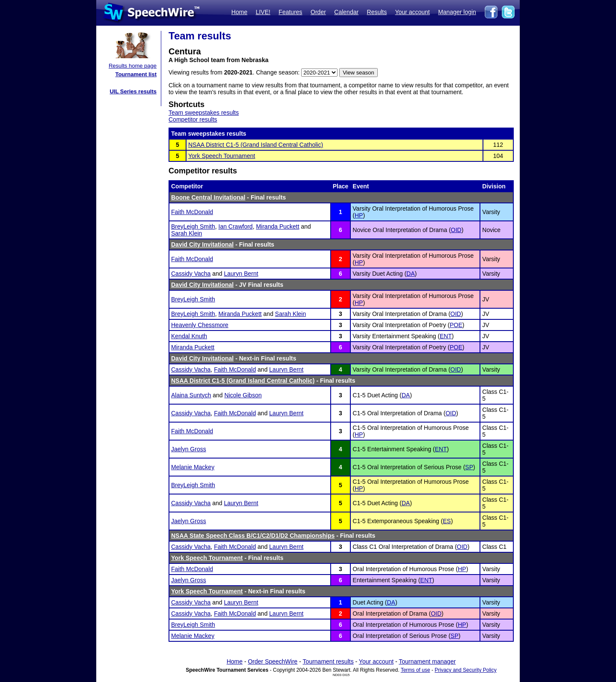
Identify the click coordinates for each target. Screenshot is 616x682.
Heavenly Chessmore (200, 325)
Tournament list (136, 74)
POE (456, 325)
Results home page (133, 66)
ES (447, 521)
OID (456, 230)
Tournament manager (427, 661)
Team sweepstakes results (204, 113)
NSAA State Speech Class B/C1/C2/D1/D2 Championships (253, 536)
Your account (412, 12)
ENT (446, 336)
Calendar (346, 12)
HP (359, 215)
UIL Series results (133, 91)
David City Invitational (202, 244)
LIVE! (263, 12)
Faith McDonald (192, 212)
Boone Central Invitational (208, 197)
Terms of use (416, 670)
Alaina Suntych (191, 395)
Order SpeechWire (272, 661)
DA (410, 274)
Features (290, 12)
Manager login (457, 12)
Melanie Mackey (193, 467)
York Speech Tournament (222, 156)
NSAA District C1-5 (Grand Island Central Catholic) (256, 145)
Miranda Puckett (277, 226)
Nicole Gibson (243, 395)
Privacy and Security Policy (466, 670)
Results (377, 12)
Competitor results (193, 119)
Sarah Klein (187, 233)
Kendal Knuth (189, 336)
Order (318, 12)
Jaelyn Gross (189, 449)
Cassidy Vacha (191, 274)
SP (469, 467)
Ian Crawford (236, 226)
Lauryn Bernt (241, 274)
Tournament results (328, 661)
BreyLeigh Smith (193, 226)
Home (239, 12)
